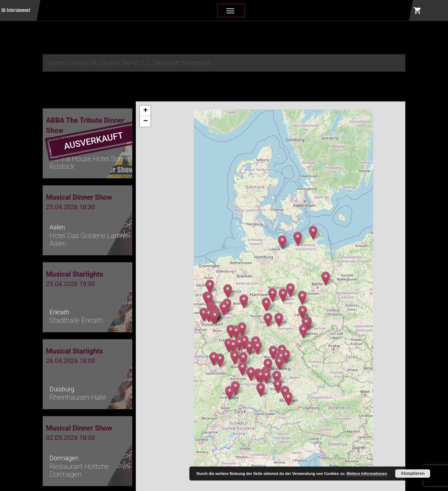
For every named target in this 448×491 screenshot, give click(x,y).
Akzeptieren (413, 474)
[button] (298, 239)
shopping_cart (418, 10)
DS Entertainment (16, 10)
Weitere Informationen (367, 474)
